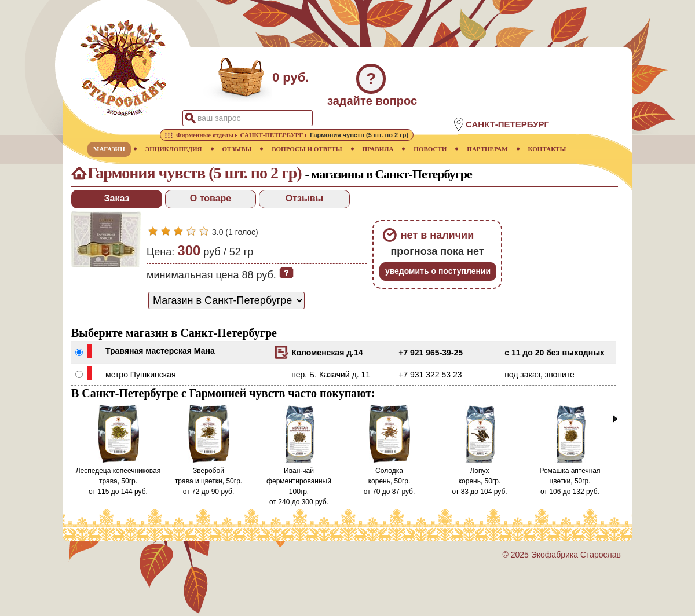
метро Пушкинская (141, 375)
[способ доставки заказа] (226, 300)
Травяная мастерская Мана (160, 351)
